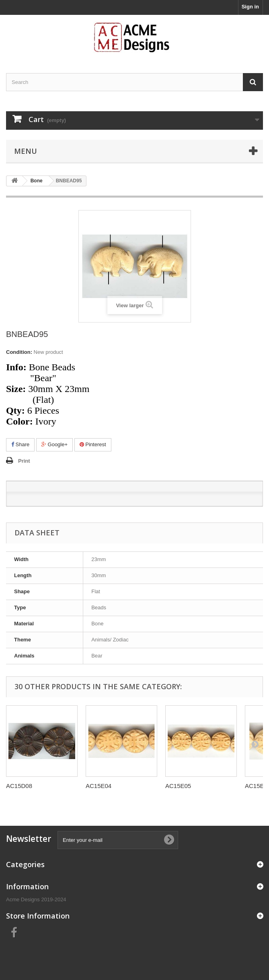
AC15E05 (178, 786)
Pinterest (93, 444)
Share (20, 444)
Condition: (19, 352)
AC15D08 (19, 786)
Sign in (250, 7)
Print (24, 461)
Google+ (54, 444)
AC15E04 (99, 786)
